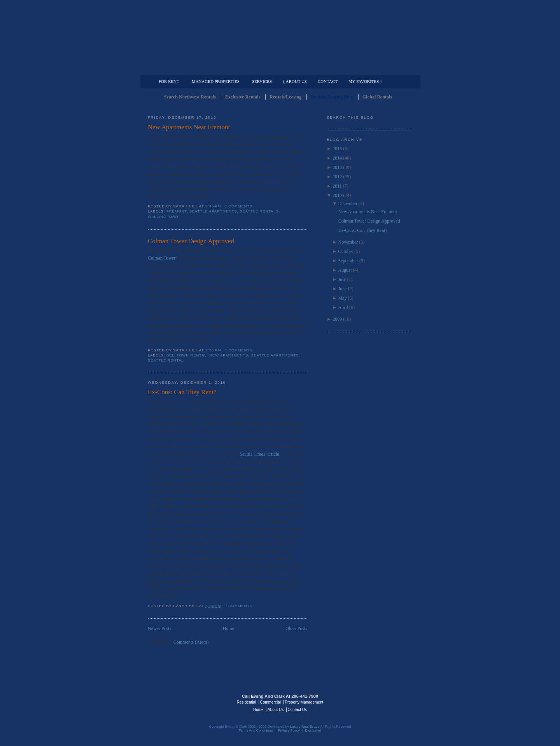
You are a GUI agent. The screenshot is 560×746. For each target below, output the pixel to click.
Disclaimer (313, 730)
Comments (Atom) (191, 642)
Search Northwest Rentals (190, 97)
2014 (337, 158)
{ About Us (295, 81)
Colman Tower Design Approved (191, 241)
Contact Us (297, 710)
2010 (337, 195)
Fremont (177, 211)
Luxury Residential (188, 68)
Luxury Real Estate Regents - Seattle (182, 702)
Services (262, 81)
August (345, 270)
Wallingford (163, 217)
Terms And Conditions (256, 730)
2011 (337, 186)
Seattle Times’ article (260, 454)
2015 (337, 149)
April (343, 307)
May (343, 298)
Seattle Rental (166, 360)
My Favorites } (365, 81)
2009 (337, 319)
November (348, 242)
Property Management (372, 68)
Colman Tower (162, 258)
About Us (276, 710)
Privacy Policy (289, 730)
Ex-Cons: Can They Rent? (182, 392)
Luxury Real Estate (378, 702)
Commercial (279, 68)
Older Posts (296, 628)
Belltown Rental (186, 355)
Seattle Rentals (280, 37)
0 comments (239, 206)
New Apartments (229, 355)
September (348, 261)
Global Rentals (377, 97)
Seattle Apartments (213, 211)
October (346, 251)
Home (228, 628)
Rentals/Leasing (285, 97)
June (343, 289)
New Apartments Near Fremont (189, 127)
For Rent (169, 81)
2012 (337, 177)
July (342, 279)
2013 (337, 167)
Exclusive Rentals (243, 97)
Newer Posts (159, 628)
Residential (246, 702)
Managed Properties (216, 81)
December (348, 204)
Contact (328, 81)
